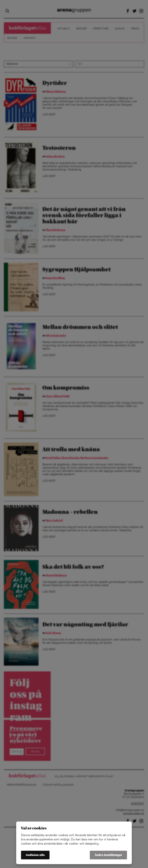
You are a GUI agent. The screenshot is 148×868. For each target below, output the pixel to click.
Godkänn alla (35, 855)
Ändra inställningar (108, 855)
